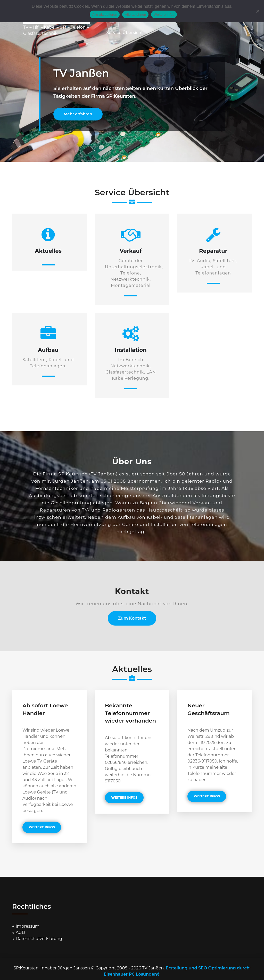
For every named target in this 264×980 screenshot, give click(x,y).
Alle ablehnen (135, 15)
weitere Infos (42, 827)
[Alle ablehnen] (258, 11)
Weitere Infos (164, 15)
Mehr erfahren (78, 114)
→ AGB (19, 932)
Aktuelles (48, 251)
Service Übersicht (125, 33)
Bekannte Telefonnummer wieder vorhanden (130, 713)
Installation (131, 350)
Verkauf (131, 251)
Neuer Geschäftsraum (209, 709)
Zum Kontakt (132, 618)
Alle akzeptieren (105, 15)
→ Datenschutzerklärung (37, 939)
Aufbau (48, 350)
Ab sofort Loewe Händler (45, 709)
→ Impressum (26, 926)
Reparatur (213, 251)
